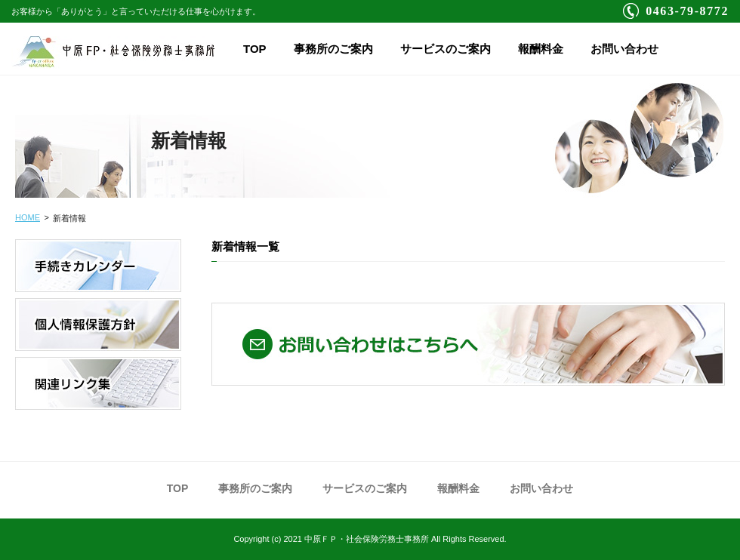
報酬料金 (541, 49)
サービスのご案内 (446, 49)
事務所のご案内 (333, 49)
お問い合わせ (624, 49)
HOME (28, 217)
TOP (255, 49)
